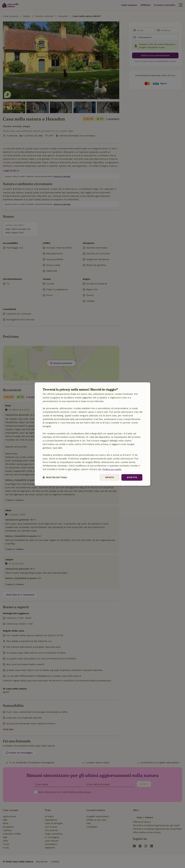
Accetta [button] (132, 477)
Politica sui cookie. (112, 469)
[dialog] (92, 434)
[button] (55, 477)
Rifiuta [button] (110, 477)
